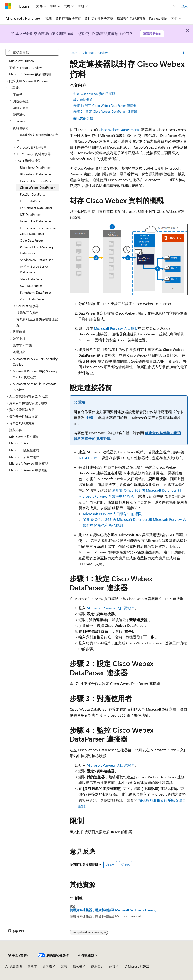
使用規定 (97, 966)
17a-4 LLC (86, 458)
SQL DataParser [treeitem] (31, 286)
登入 (184, 6)
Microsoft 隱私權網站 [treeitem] (24, 450)
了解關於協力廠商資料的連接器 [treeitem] (37, 138)
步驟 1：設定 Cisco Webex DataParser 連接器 (105, 105)
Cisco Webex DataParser (118, 130)
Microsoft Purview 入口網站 (116, 328)
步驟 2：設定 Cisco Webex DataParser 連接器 (105, 111)
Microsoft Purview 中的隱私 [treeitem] (29, 470)
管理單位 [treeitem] (19, 115)
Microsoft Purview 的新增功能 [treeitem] (30, 74)
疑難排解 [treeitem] (15, 430)
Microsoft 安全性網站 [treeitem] (24, 457)
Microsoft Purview (95, 53)
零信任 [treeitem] (18, 94)
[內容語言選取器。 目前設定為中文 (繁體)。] (18, 955)
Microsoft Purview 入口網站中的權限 (112, 514)
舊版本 (32, 966)
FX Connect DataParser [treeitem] (36, 208)
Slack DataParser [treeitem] (32, 279)
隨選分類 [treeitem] (19, 352)
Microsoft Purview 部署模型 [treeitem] (29, 463)
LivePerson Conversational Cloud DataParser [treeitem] (38, 231)
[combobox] (32, 52)
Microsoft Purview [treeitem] (22, 61)
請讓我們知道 (152, 34)
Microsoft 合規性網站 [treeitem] (24, 437)
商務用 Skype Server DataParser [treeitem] (34, 269)
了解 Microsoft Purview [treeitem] (25, 68)
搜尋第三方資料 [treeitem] (28, 313)
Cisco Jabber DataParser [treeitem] (37, 181)
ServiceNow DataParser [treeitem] (36, 260)
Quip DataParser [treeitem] (31, 240)
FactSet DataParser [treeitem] (33, 194)
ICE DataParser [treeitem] (30, 215)
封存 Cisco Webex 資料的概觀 (94, 94)
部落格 (47, 966)
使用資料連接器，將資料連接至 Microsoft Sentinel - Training (113, 910)
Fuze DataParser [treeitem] (31, 201)
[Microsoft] (8, 6)
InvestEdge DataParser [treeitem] (36, 221)
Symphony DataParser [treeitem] (36, 292)
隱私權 (78, 966)
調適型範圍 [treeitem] (21, 108)
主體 (89, 418)
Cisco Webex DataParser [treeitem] (37, 187)
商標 (112, 966)
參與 (64, 966)
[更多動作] (184, 53)
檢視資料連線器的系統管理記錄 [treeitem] (37, 322)
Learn (74, 53)
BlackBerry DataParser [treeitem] (35, 167)
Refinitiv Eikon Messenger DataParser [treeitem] (38, 250)
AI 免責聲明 (14, 966)
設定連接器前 (83, 100)
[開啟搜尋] (175, 6)
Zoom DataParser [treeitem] (32, 299)
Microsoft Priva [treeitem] (20, 443)
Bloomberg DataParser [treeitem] (36, 174)
